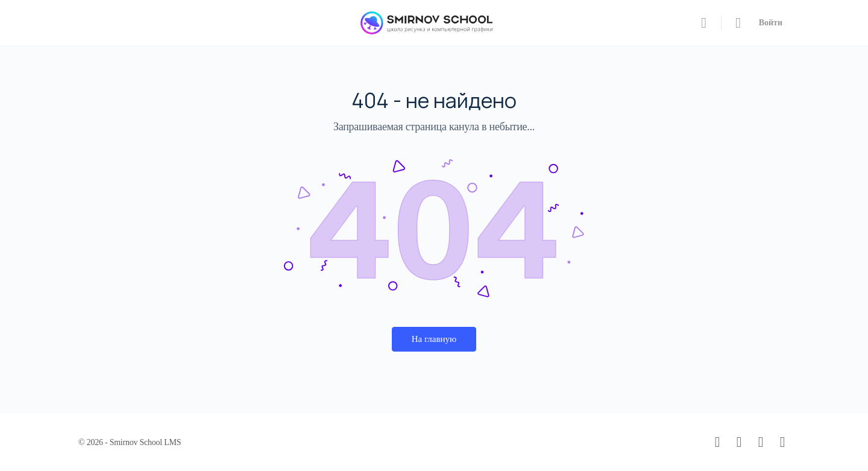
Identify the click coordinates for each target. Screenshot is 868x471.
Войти (771, 23)
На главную (434, 339)
